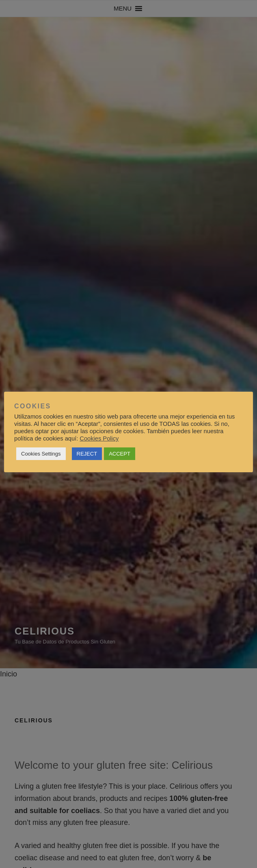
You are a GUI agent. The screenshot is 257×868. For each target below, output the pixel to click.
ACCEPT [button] (120, 454)
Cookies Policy (99, 438)
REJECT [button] (87, 454)
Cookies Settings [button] (41, 454)
